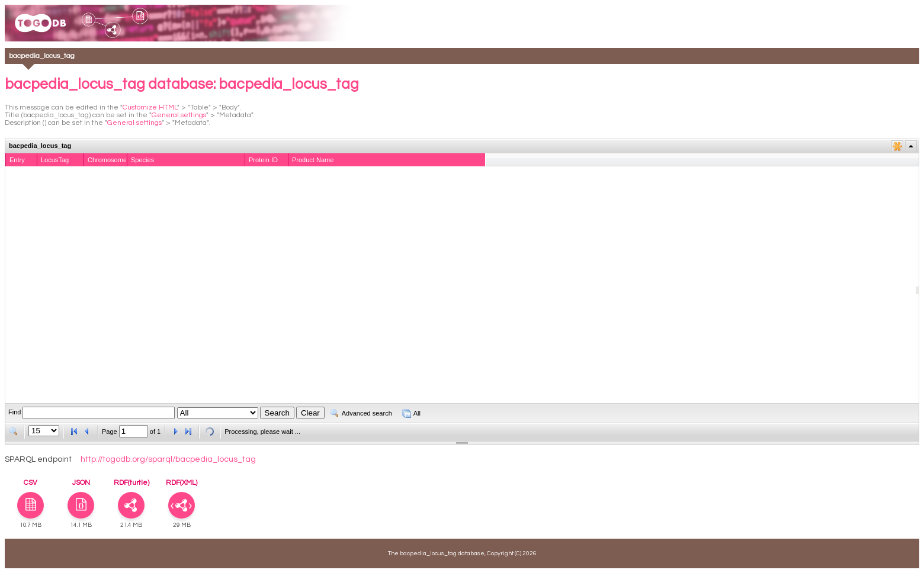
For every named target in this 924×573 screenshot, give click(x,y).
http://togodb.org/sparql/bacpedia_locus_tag (168, 459)
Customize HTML (150, 107)
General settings (179, 115)
